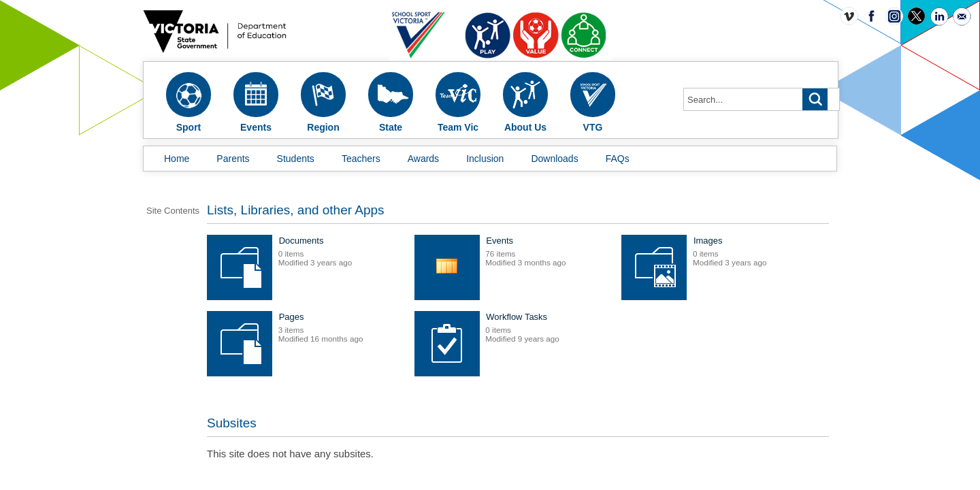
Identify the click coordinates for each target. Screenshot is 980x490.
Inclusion (485, 159)
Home (177, 159)
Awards (423, 159)
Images (379, 326)
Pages (584, 326)
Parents (233, 159)
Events (585, 250)
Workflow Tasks (395, 403)
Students (296, 159)
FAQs (618, 159)
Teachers (361, 159)
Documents (387, 250)
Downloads (554, 159)
